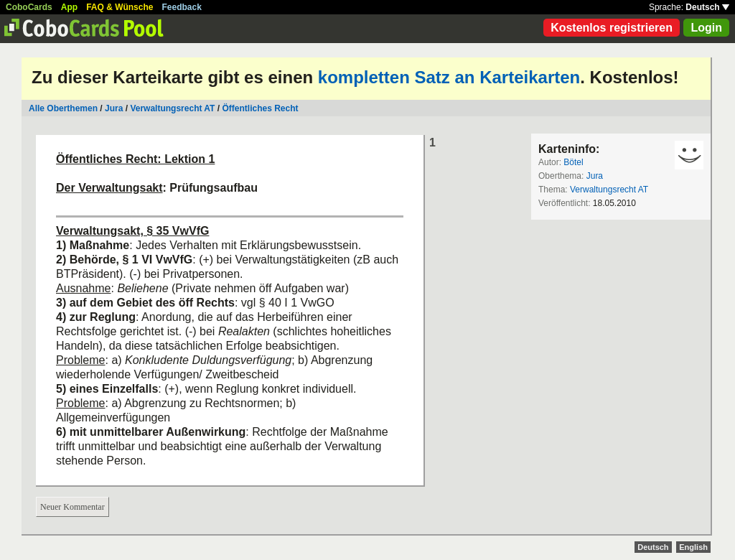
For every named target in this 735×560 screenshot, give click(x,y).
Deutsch (707, 7)
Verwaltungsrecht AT (172, 108)
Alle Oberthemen (63, 108)
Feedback (182, 7)
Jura (114, 108)
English (693, 547)
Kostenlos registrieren (612, 28)
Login (706, 28)
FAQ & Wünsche (120, 7)
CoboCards (29, 7)
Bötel (573, 162)
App (69, 7)
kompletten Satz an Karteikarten (449, 77)
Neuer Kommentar (72, 507)
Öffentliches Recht (260, 108)
